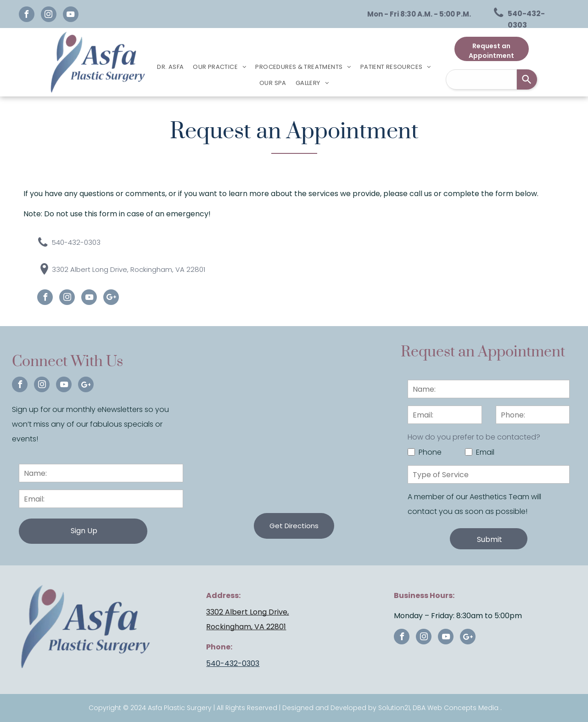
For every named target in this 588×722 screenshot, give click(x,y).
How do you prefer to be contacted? (474, 437)
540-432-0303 (233, 663)
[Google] (111, 298)
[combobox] (481, 79)
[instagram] (49, 15)
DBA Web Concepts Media (456, 708)
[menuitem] (170, 67)
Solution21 (394, 708)
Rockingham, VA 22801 (246, 627)
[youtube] (71, 15)
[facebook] (27, 15)
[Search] (527, 79)
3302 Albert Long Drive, (247, 612)
